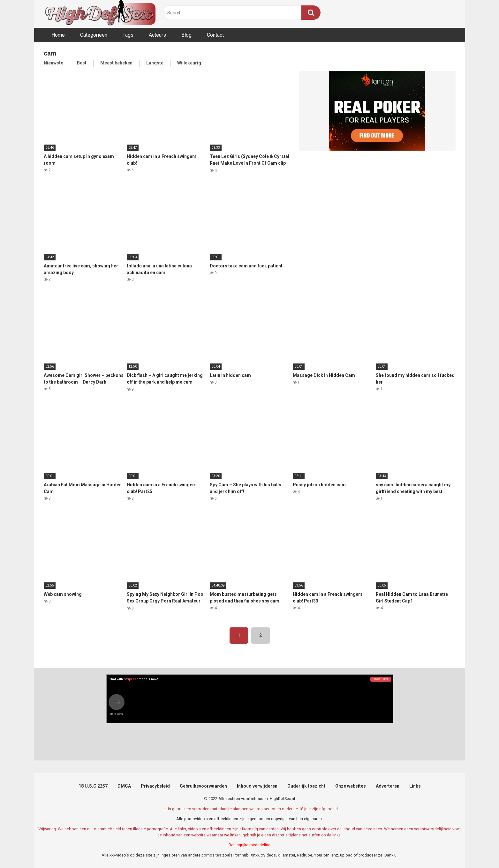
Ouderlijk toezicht (306, 786)
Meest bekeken (116, 63)
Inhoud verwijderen (257, 786)
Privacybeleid (155, 786)
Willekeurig (189, 63)
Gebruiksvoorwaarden (203, 786)
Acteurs (157, 35)
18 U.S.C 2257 (93, 786)
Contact (215, 35)
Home (58, 35)
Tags (128, 35)
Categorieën (94, 35)
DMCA (124, 786)
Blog (186, 35)
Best (82, 63)
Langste (155, 63)
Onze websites (351, 786)
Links (415, 786)
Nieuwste (53, 63)
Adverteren (388, 786)
